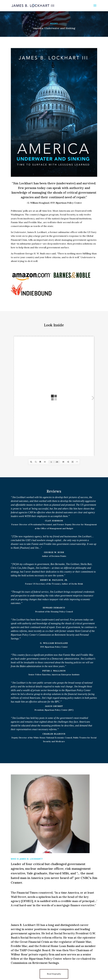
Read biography (54, 974)
